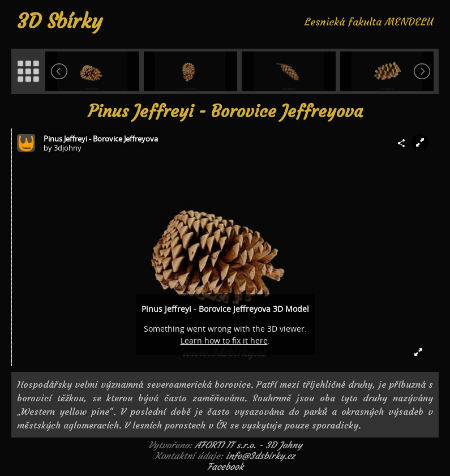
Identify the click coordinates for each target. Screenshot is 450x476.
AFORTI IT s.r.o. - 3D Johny (248, 445)
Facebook (225, 466)
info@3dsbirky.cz (260, 456)
